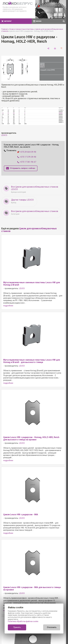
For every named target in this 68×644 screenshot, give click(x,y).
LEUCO (4, 135)
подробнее (8, 306)
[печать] (55, 48)
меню (37, 21)
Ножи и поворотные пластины (22, 29)
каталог (6, 21)
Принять (17, 627)
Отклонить (52, 627)
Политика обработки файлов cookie (23, 621)
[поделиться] (48, 48)
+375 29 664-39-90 (49, 6)
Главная (5, 29)
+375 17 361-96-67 (27, 162)
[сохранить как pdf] (62, 48)
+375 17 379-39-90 (49, 12)
